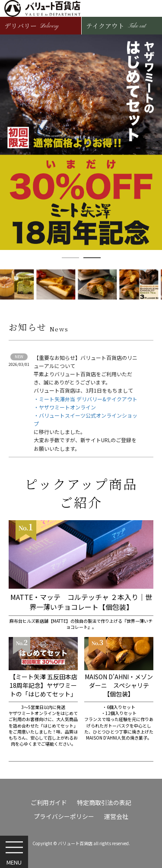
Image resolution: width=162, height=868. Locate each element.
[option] (81, 142)
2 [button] (92, 258)
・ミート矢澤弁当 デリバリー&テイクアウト (86, 399)
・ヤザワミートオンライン (65, 407)
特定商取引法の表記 (104, 802)
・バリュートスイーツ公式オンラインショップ (86, 419)
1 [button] (70, 258)
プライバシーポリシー (64, 816)
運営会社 (116, 816)
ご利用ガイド (49, 802)
